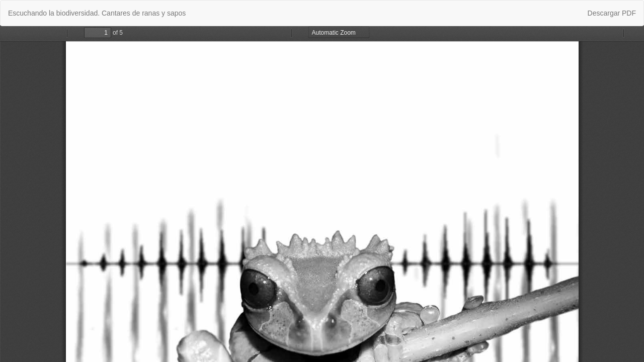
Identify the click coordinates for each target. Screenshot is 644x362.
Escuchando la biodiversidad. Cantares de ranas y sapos (97, 13)
